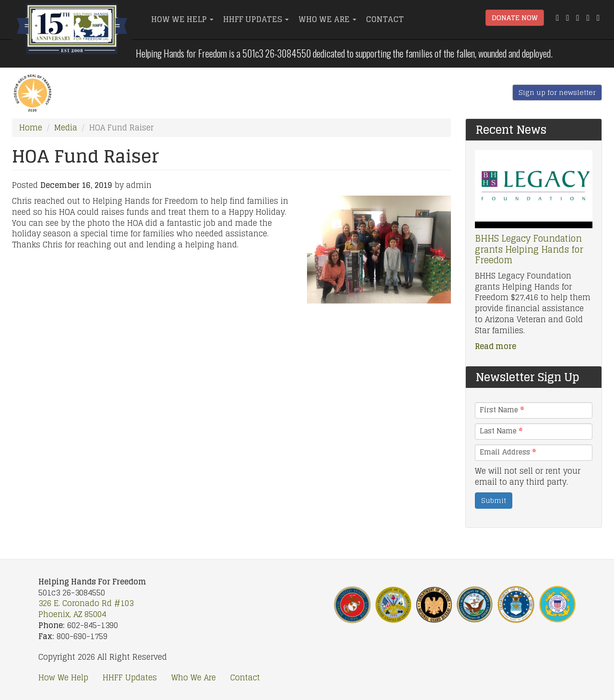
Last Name (501, 431)
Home (31, 128)
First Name (502, 410)
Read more (496, 346)
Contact (385, 19)
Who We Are (327, 19)
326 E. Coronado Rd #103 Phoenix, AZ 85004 (86, 609)
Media (66, 128)
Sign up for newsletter (557, 92)
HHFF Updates (256, 19)
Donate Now (515, 17)
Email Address (508, 452)
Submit (494, 500)
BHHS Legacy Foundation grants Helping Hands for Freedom (529, 249)
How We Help (182, 19)
